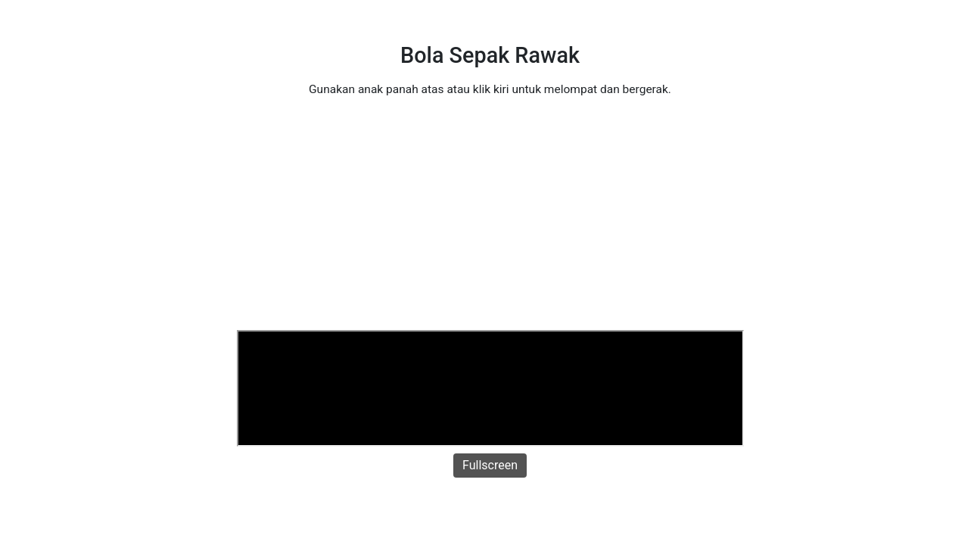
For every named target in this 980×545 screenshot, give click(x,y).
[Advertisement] (490, 216)
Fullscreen (490, 465)
